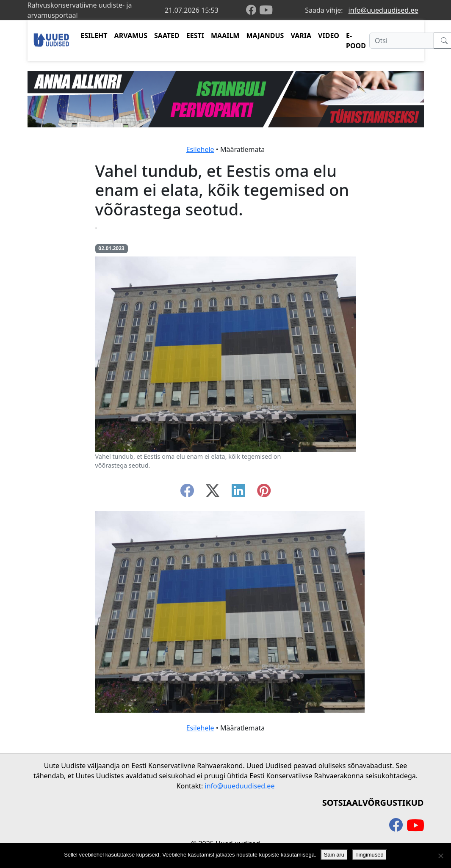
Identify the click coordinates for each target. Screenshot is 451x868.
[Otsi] (402, 41)
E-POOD (356, 41)
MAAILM (225, 36)
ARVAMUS (131, 36)
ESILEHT (94, 36)
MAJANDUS (265, 36)
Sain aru (334, 855)
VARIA (301, 36)
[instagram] (264, 493)
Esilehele (200, 149)
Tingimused (369, 855)
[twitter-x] (213, 493)
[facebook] (253, 10)
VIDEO (329, 36)
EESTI (195, 36)
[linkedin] (238, 493)
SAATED (167, 36)
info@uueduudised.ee (383, 10)
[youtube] (266, 10)
